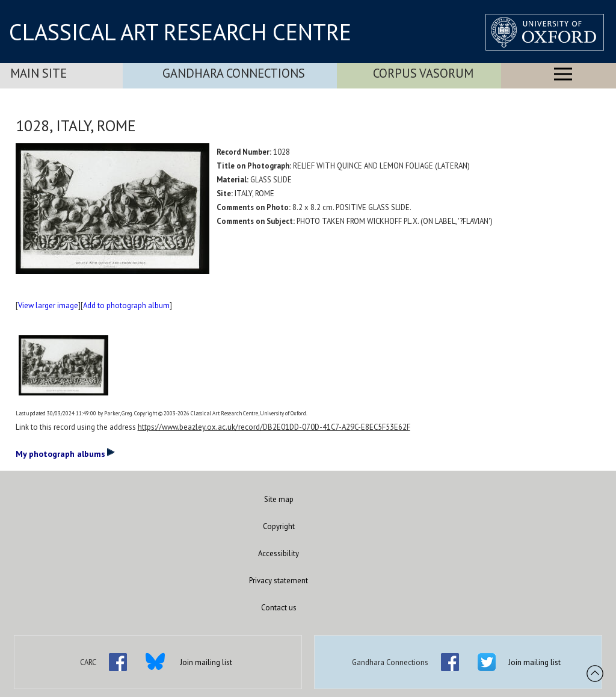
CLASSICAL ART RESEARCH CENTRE (180, 32)
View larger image (48, 305)
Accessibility (279, 553)
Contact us (279, 608)
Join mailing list (206, 662)
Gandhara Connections (234, 73)
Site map (279, 499)
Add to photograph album (126, 305)
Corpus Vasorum (423, 73)
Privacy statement (279, 581)
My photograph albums (65, 453)
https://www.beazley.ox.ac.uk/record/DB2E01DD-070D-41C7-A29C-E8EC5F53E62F (274, 427)
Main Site (38, 73)
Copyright (279, 526)
